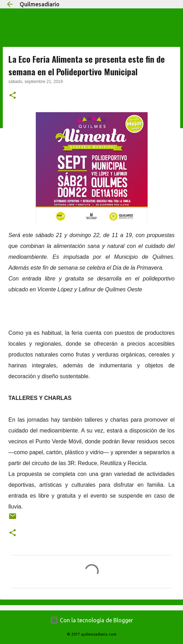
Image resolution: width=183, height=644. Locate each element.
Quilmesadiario (40, 4)
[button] (13, 96)
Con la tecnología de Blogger (91, 620)
